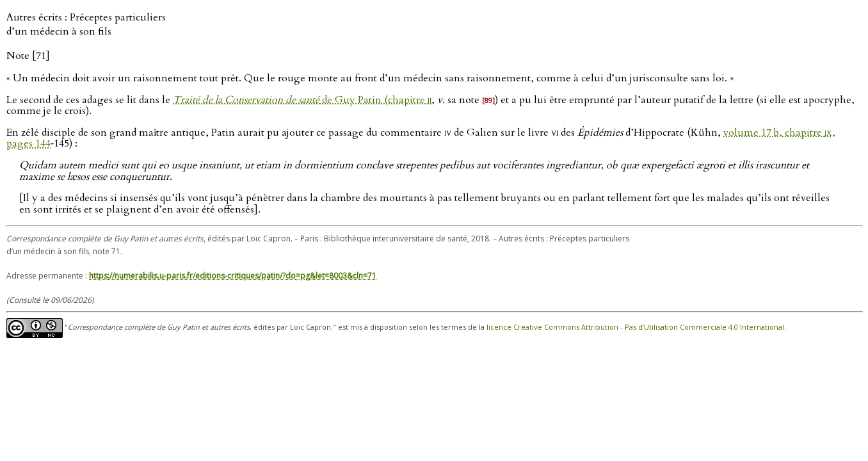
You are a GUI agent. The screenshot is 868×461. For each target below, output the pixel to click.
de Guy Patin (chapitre (302, 100)
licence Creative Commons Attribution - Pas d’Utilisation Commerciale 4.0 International (635, 328)
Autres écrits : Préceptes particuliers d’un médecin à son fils (86, 24)
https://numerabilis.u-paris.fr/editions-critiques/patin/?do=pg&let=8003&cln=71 (233, 276)
